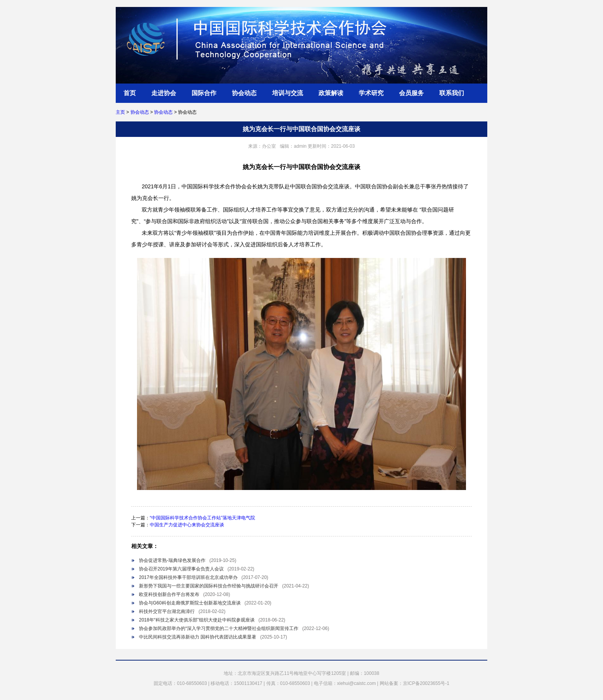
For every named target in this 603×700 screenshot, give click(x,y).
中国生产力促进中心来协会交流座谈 (187, 525)
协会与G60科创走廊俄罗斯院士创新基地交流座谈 (190, 603)
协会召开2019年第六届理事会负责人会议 (181, 569)
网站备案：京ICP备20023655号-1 (415, 683)
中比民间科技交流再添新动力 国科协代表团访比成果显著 (198, 637)
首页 (130, 93)
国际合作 (204, 93)
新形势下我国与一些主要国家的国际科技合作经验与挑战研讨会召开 (209, 586)
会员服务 (411, 93)
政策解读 (331, 93)
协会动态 (244, 93)
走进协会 (164, 93)
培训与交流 (288, 93)
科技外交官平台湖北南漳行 (167, 611)
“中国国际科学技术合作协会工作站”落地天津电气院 (202, 518)
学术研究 (371, 93)
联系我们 (452, 93)
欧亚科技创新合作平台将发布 (169, 594)
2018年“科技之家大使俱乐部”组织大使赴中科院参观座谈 (197, 620)
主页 (120, 112)
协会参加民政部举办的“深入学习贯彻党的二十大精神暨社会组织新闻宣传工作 (219, 628)
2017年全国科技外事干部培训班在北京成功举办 (188, 577)
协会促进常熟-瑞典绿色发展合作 (172, 560)
